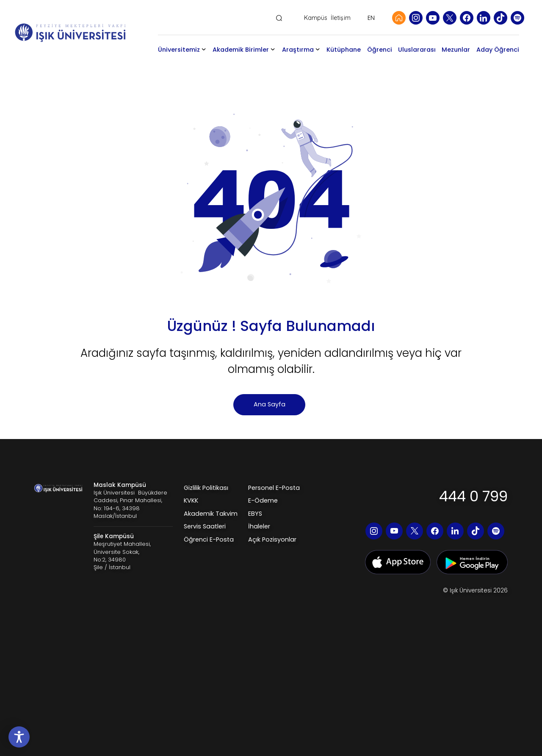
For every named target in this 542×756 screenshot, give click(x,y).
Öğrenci (383, 50)
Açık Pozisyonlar (272, 551)
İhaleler (259, 538)
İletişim (341, 18)
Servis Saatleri (205, 538)
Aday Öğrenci (493, 56)
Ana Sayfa (270, 416)
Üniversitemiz (189, 50)
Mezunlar (460, 50)
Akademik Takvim (211, 525)
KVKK (191, 512)
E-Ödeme (263, 512)
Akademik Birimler (238, 56)
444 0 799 (473, 508)
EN (371, 18)
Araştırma (302, 50)
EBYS (255, 525)
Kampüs (316, 18)
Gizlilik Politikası (206, 500)
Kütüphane (348, 50)
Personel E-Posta (274, 500)
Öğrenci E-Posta (209, 551)
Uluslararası (421, 50)
